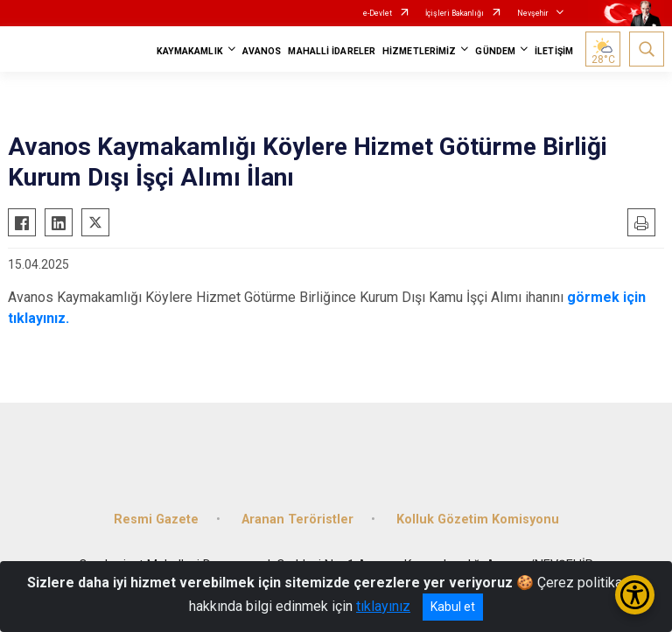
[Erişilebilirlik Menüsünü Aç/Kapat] (635, 595)
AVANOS (262, 51)
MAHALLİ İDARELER (332, 51)
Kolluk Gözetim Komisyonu (478, 520)
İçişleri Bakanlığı (455, 13)
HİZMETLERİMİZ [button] (419, 51)
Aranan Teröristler (297, 520)
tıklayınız (383, 606)
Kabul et (453, 607)
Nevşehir (533, 13)
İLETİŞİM (554, 51)
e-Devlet (378, 13)
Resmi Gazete (156, 520)
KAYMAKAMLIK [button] (190, 51)
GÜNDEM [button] (495, 51)
